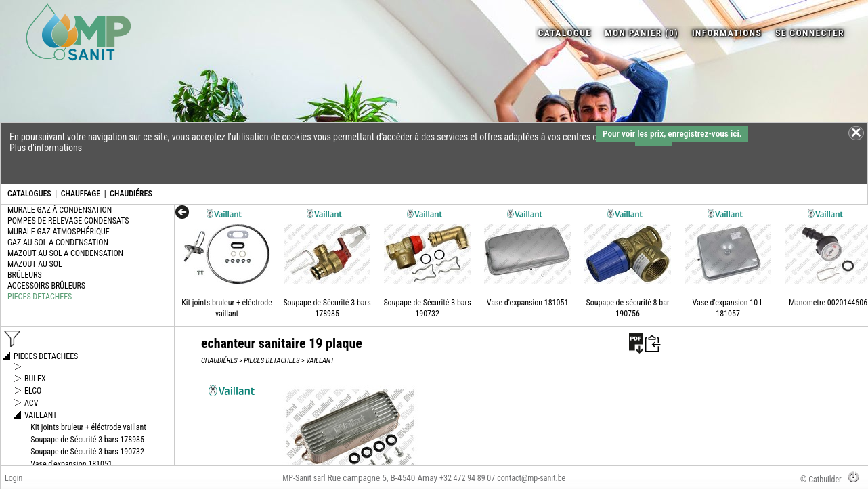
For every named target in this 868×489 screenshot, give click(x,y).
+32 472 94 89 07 (467, 478)
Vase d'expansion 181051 (528, 303)
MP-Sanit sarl (304, 478)
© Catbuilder (821, 480)
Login (14, 478)
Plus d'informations (46, 148)
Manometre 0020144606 (828, 303)
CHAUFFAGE (81, 194)
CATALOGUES (29, 194)
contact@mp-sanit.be (531, 478)
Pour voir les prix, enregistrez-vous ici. (672, 134)
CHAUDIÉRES (131, 194)
